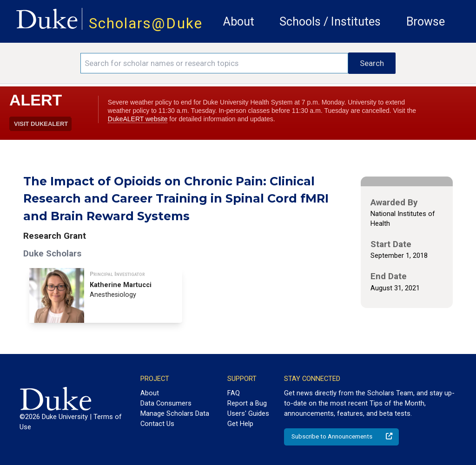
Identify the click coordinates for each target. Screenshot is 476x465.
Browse (426, 22)
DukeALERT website (138, 119)
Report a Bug (247, 403)
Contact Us (157, 424)
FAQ (234, 393)
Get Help (240, 424)
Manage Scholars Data (175, 413)
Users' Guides (248, 413)
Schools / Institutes (330, 22)
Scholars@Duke (146, 23)
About (239, 22)
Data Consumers (166, 403)
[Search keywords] (214, 63)
